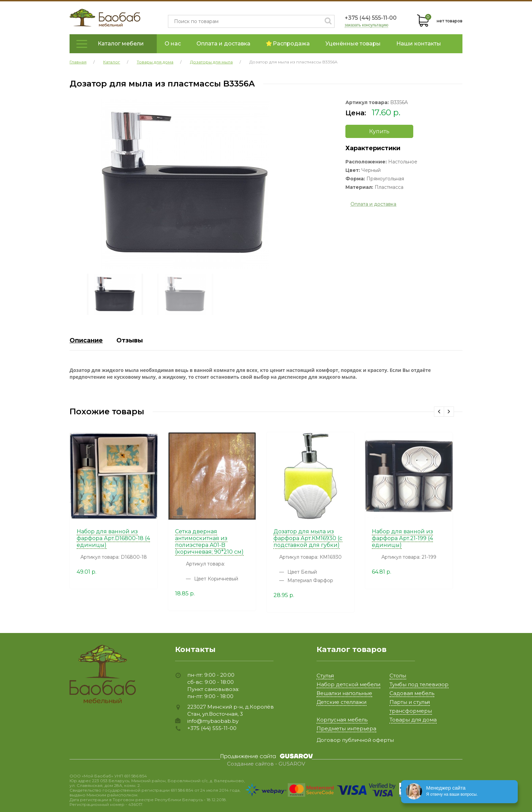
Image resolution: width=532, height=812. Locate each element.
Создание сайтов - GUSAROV (266, 764)
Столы (398, 676)
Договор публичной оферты (355, 740)
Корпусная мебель (342, 720)
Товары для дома (413, 720)
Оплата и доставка (223, 44)
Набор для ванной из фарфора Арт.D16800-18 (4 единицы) (113, 538)
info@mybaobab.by (213, 721)
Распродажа (288, 44)
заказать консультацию (367, 25)
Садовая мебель (412, 693)
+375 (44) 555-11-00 (371, 18)
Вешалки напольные (344, 693)
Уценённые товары (353, 44)
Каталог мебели (121, 44)
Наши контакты (419, 44)
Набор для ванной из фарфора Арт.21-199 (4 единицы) (402, 538)
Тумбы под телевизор (419, 684)
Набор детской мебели (348, 684)
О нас (173, 44)
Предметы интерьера (346, 728)
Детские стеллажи (341, 702)
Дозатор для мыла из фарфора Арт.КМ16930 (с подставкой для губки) (308, 538)
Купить (379, 131)
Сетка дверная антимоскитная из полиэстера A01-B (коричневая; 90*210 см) (209, 542)
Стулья (325, 676)
